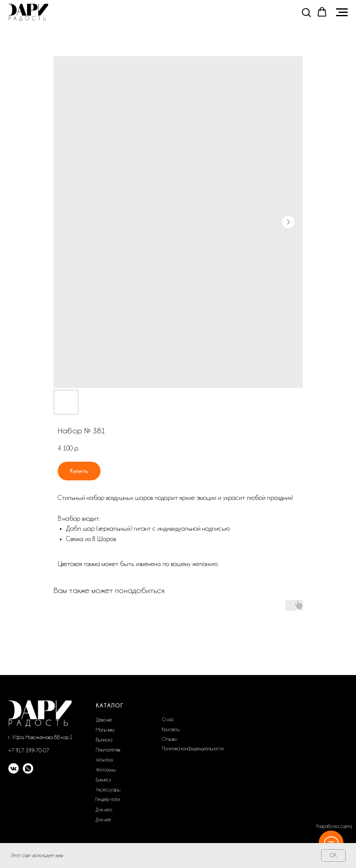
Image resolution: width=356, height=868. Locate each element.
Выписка (104, 740)
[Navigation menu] (342, 12)
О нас (168, 720)
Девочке (104, 720)
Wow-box (104, 760)
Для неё (103, 820)
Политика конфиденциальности (193, 749)
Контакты (171, 730)
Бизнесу (104, 780)
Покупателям (108, 750)
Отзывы (169, 739)
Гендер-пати (108, 799)
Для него (104, 810)
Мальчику (105, 730)
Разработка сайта (334, 826)
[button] (306, 12)
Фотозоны (106, 770)
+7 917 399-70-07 (29, 750)
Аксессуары (108, 790)
